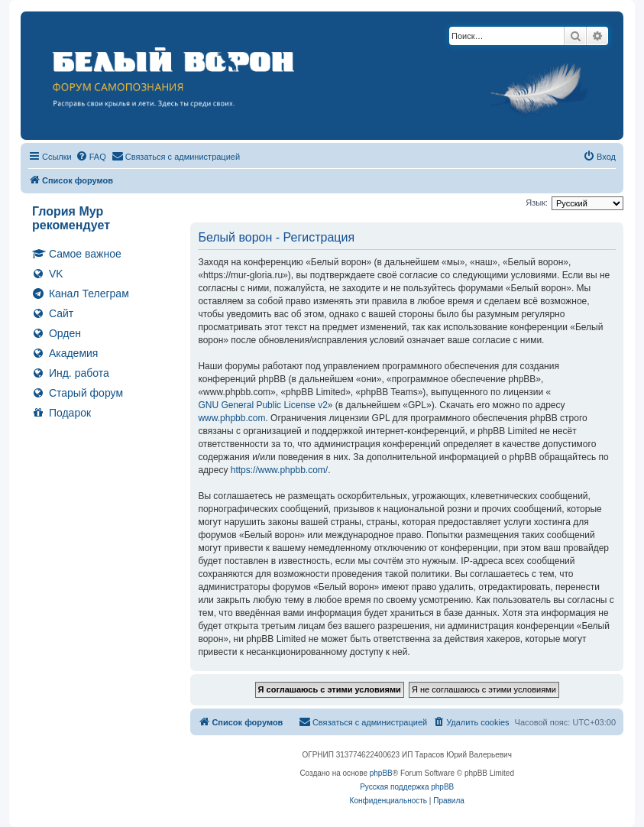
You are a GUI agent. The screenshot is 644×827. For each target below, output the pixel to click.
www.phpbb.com (231, 418)
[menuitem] (91, 157)
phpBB (381, 773)
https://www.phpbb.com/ (279, 470)
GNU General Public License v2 (262, 405)
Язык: (537, 203)
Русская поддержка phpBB (407, 787)
